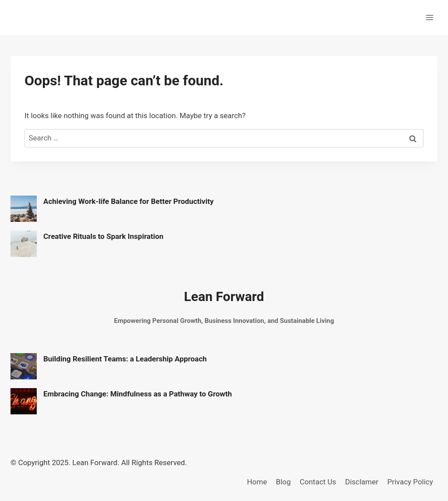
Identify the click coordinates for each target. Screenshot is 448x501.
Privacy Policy (410, 482)
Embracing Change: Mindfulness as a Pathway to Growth (138, 394)
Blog (283, 482)
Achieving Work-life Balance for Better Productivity (128, 201)
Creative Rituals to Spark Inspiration (103, 236)
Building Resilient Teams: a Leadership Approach (125, 359)
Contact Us (318, 482)
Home (257, 482)
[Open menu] (429, 17)
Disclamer (362, 482)
